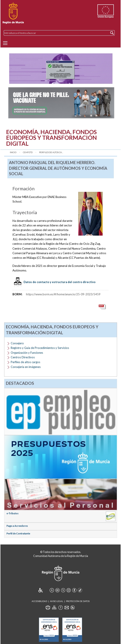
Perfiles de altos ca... (51, 152)
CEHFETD (28, 152)
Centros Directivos (23, 357)
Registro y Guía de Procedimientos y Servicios (40, 348)
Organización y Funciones (27, 353)
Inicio (13, 152)
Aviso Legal (57, 601)
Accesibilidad (39, 601)
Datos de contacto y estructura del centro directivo (60, 282)
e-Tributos (13, 513)
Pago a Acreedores (17, 526)
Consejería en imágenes (26, 367)
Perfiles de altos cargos (25, 362)
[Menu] (5, 43)
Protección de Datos (78, 601)
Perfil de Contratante (18, 533)
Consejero (17, 343)
